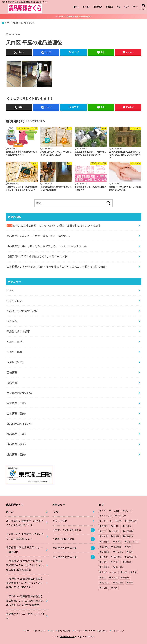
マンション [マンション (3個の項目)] (107, 516)
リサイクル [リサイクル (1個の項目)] (122, 516)
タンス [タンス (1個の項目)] (128, 511)
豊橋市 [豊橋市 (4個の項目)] (126, 578)
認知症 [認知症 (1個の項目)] (114, 578)
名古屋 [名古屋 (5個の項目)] (105, 536)
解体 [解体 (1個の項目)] (104, 578)
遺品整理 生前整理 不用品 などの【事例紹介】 (24, 550)
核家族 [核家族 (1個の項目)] (105, 562)
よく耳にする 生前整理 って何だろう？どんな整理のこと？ (25, 536)
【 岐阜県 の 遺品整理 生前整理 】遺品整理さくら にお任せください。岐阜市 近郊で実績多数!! (26, 583)
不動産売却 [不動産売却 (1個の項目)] (132, 521)
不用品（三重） (16, 342)
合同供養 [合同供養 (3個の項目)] (129, 531)
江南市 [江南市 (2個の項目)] (116, 562)
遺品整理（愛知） (17, 454)
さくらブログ (14, 301)
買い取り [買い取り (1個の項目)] (106, 583)
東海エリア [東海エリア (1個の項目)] (132, 557)
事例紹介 (110, 7)
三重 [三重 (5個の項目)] (119, 521)
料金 (118, 7)
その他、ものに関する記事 (22, 311)
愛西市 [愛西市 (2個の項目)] (105, 557)
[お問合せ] (143, 7)
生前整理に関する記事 (19, 393)
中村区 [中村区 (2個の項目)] (128, 526)
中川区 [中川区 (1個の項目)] (116, 526)
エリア (126, 7)
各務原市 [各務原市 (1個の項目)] (115, 531)
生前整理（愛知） (17, 413)
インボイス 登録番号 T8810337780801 (73, 16)
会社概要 (103, 631)
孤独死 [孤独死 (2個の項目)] (105, 547)
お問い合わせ (64, 631)
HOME (7, 23)
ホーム (76, 7)
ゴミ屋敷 (12, 321)
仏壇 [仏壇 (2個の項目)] (104, 531)
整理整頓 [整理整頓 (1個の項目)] (117, 557)
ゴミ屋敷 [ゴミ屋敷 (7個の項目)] (115, 511)
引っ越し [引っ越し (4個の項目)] (119, 552)
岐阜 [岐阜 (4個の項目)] (129, 547)
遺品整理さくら (67, 637)
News (135, 7)
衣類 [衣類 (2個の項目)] (135, 572)
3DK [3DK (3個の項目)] (104, 511)
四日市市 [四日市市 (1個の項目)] (129, 536)
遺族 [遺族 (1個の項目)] (131, 583)
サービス (86, 7)
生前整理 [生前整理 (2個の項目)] (106, 567)
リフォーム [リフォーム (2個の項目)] (107, 521)
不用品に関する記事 (18, 331)
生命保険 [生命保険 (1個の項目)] (119, 567)
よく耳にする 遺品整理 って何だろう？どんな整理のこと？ (25, 523)
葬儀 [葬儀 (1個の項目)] (125, 572)
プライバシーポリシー (85, 631)
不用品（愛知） (16, 362)
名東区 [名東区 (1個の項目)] (116, 536)
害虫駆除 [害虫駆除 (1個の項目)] (117, 547)
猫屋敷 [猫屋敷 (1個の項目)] (128, 562)
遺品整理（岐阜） (17, 444)
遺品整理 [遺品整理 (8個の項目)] (119, 583)
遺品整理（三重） (17, 434)
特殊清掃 (12, 383)
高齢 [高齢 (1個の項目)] (116, 588)
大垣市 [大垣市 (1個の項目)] (118, 542)
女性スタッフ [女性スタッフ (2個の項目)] (133, 542)
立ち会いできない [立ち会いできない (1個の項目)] (109, 572)
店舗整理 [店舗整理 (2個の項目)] (106, 552)
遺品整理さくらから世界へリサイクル (25, 616)
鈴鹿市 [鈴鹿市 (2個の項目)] (105, 588)
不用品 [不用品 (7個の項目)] (105, 526)
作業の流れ (98, 7)
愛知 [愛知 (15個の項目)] (131, 552)
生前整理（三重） (17, 403)
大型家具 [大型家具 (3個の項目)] (106, 542)
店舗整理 (12, 372)
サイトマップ (118, 631)
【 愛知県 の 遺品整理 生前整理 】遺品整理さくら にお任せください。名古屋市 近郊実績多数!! (26, 565)
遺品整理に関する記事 (19, 424)
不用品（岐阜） (16, 352)
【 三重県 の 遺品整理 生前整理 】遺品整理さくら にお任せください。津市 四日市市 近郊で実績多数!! (26, 601)
